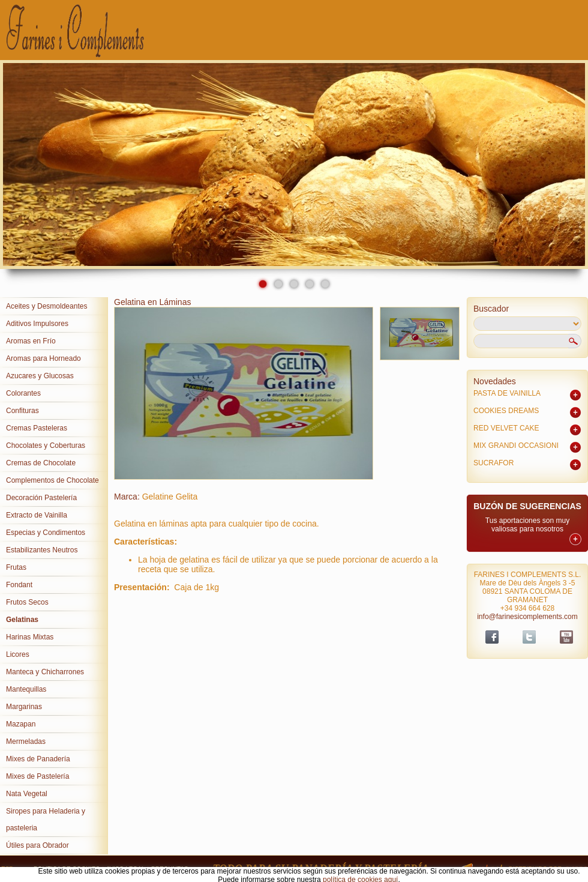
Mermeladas (26, 742)
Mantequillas (26, 689)
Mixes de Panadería (38, 759)
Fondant (19, 585)
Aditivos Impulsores (37, 324)
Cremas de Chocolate (41, 463)
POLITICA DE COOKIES (67, 869)
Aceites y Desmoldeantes (46, 306)
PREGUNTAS (170, 869)
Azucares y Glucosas (40, 376)
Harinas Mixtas (30, 637)
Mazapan (21, 724)
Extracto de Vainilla (37, 515)
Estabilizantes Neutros (42, 550)
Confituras (22, 411)
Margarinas (24, 707)
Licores (18, 654)
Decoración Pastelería (41, 498)
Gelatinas (22, 620)
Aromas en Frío (31, 341)
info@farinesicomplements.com (527, 617)
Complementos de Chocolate (52, 480)
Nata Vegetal (27, 794)
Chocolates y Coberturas (46, 446)
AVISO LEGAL (126, 869)
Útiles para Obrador (37, 845)
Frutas (16, 567)
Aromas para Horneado (43, 358)
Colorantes (23, 393)
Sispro (577, 869)
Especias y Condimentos (46, 533)
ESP (7, 869)
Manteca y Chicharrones (45, 672)
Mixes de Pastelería (37, 776)
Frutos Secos (27, 602)
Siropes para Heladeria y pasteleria (46, 820)
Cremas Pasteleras (37, 428)
